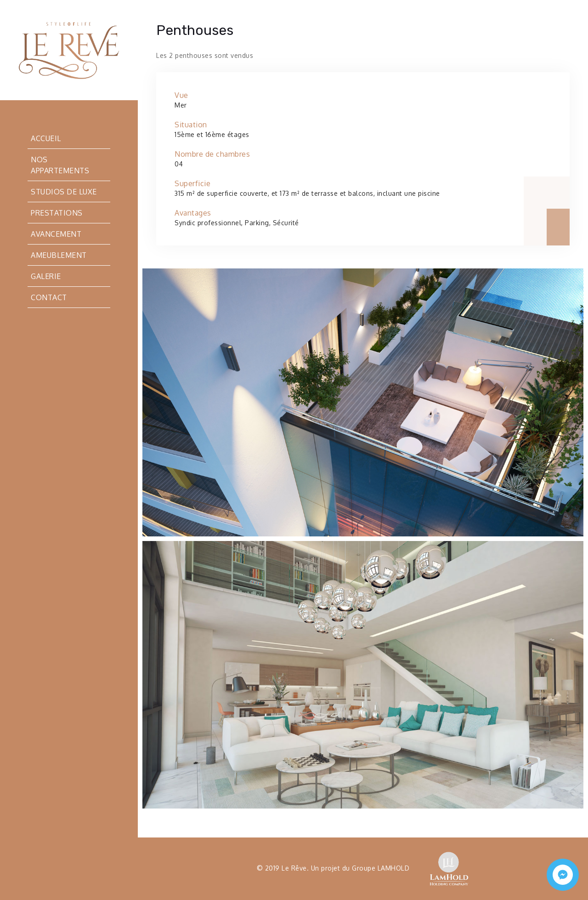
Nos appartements (60, 165)
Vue (181, 95)
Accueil (46, 138)
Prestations (57, 213)
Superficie (192, 183)
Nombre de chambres (212, 154)
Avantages (193, 213)
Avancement (56, 234)
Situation (191, 125)
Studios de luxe (64, 192)
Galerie (46, 276)
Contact (49, 297)
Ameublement (59, 255)
